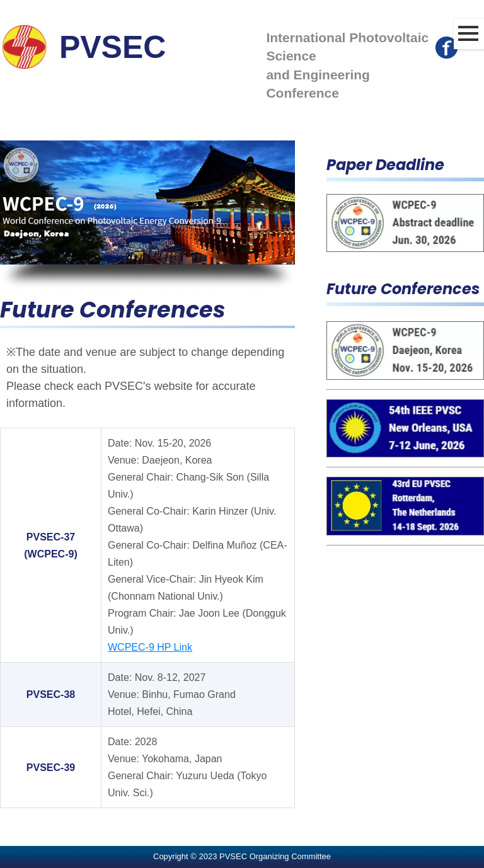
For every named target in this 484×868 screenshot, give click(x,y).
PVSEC (113, 47)
